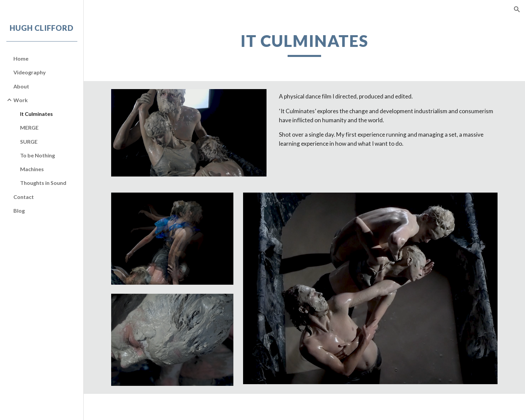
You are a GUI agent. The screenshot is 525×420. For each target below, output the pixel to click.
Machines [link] (32, 169)
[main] (304, 44)
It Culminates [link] (36, 114)
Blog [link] (19, 211)
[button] (517, 9)
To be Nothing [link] (37, 155)
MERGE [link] (29, 127)
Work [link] (21, 100)
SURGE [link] (29, 142)
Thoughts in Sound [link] (43, 183)
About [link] (21, 86)
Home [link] (21, 58)
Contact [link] (24, 197)
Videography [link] (30, 72)
